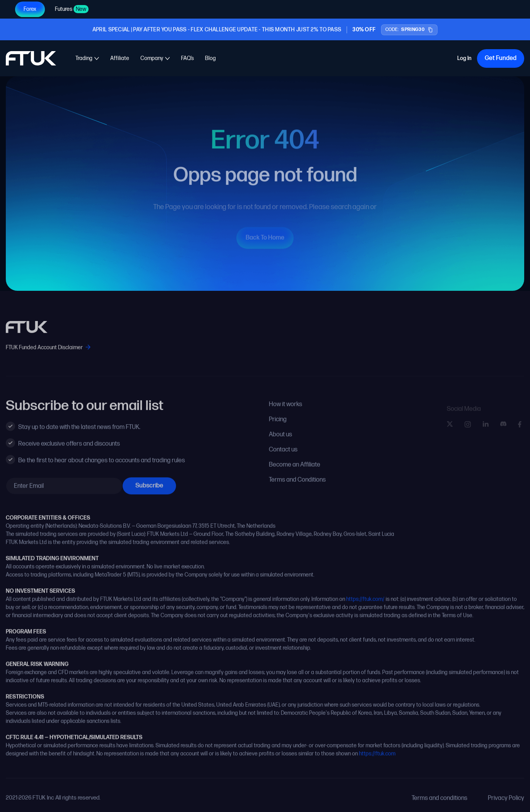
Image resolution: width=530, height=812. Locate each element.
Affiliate (120, 58)
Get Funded (501, 58)
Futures (72, 9)
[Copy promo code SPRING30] (409, 30)
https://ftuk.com (377, 760)
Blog (210, 58)
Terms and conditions (439, 804)
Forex (30, 9)
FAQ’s (187, 58)
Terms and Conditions (297, 486)
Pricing (278, 426)
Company (152, 58)
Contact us (283, 456)
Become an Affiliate (295, 471)
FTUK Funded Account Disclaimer (48, 354)
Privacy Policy (506, 804)
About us (280, 441)
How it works (286, 411)
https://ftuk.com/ (365, 605)
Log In (464, 59)
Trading (84, 58)
